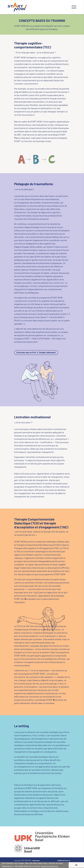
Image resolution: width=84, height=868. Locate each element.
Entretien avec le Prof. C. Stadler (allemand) (36, 352)
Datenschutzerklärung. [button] (50, 866)
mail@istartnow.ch (64, 860)
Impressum (36, 860)
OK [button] (76, 865)
